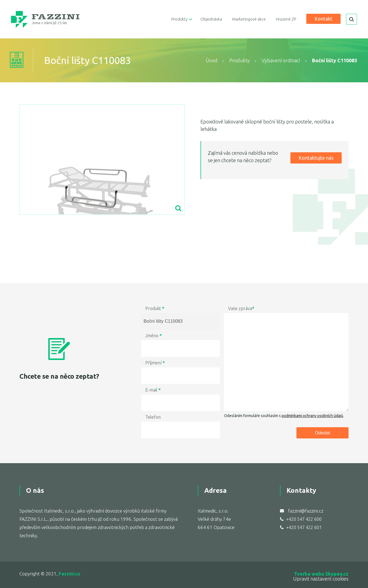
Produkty (179, 19)
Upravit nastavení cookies (321, 579)
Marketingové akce (249, 19)
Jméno (154, 336)
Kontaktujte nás (316, 158)
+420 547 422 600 (304, 519)
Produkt (155, 308)
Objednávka (211, 19)
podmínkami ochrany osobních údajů (312, 416)
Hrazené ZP (286, 19)
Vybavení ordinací (281, 60)
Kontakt (323, 19)
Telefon (153, 417)
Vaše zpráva (241, 308)
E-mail (153, 390)
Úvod (212, 60)
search (352, 19)
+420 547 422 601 (304, 527)
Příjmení (155, 363)
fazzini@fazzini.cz (306, 511)
